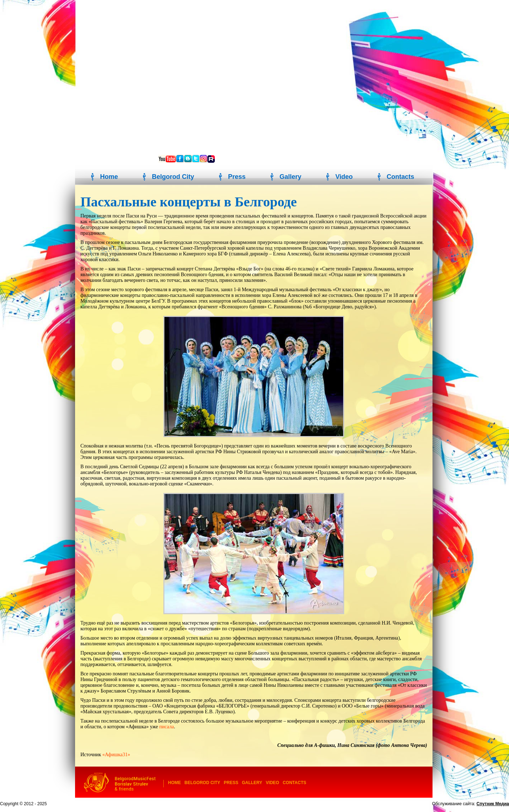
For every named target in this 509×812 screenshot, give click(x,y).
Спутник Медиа (493, 804)
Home (109, 177)
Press (237, 177)
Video (344, 177)
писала (166, 727)
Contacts (401, 177)
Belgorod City (173, 177)
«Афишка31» (116, 755)
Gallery (290, 177)
